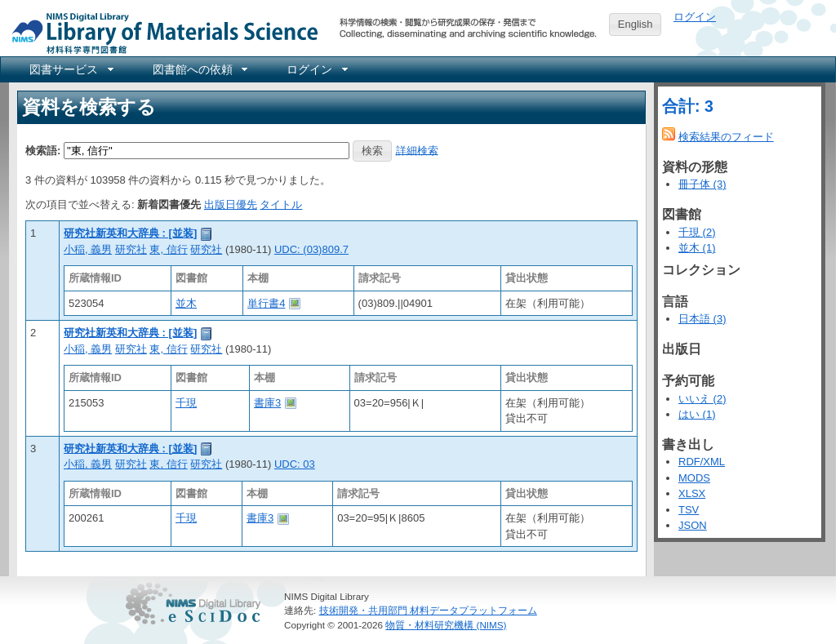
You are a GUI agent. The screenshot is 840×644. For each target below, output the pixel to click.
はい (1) (697, 414)
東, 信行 (168, 249)
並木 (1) (697, 248)
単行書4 (266, 303)
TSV (689, 510)
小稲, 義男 (88, 249)
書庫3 (267, 403)
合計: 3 (688, 106)
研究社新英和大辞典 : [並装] (130, 233)
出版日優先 (231, 204)
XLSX (692, 493)
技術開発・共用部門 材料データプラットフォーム (428, 610)
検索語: (43, 150)
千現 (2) (697, 232)
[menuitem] (70, 69)
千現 (186, 403)
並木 (186, 303)
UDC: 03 (295, 464)
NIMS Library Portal (160, 32)
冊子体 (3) (702, 184)
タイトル (281, 204)
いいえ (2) (702, 399)
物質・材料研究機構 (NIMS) (446, 625)
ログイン (695, 17)
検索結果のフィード (726, 137)
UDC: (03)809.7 (311, 249)
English (636, 24)
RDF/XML (702, 462)
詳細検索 (417, 150)
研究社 (131, 249)
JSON (693, 525)
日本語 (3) (702, 319)
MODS (694, 478)
